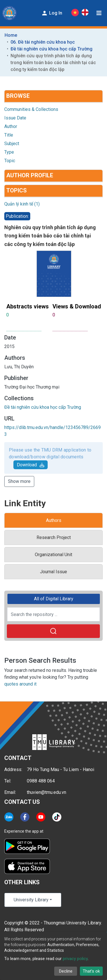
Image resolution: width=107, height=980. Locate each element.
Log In (52, 13)
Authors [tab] (54, 520)
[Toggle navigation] (99, 13)
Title (9, 135)
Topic (10, 161)
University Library (31, 900)
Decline (66, 971)
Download (31, 465)
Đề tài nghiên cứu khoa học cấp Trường (52, 49)
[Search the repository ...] (53, 614)
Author (11, 126)
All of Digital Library (54, 599)
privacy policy (75, 959)
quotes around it (20, 684)
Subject (12, 144)
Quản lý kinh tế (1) (22, 204)
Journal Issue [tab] (53, 572)
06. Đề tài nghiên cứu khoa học (43, 42)
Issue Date (15, 118)
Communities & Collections (31, 109)
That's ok (91, 971)
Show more (19, 481)
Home (11, 35)
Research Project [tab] (54, 537)
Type (9, 152)
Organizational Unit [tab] (53, 555)
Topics (17, 190)
